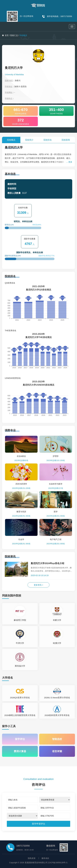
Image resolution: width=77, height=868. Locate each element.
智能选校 (57, 739)
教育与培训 (21, 512)
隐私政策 (32, 858)
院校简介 (29, 140)
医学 (56, 512)
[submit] (39, 824)
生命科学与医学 (56, 484)
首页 (5, 35)
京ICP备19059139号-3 (58, 863)
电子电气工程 (56, 539)
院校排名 (48, 140)
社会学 (21, 539)
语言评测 (57, 751)
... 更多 (69, 162)
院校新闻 (66, 140)
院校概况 (11, 140)
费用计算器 (20, 751)
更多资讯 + (38, 585)
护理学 (56, 456)
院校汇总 (14, 35)
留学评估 (20, 739)
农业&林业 (21, 456)
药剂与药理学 (21, 484)
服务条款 (45, 858)
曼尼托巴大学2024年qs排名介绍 (47, 563)
